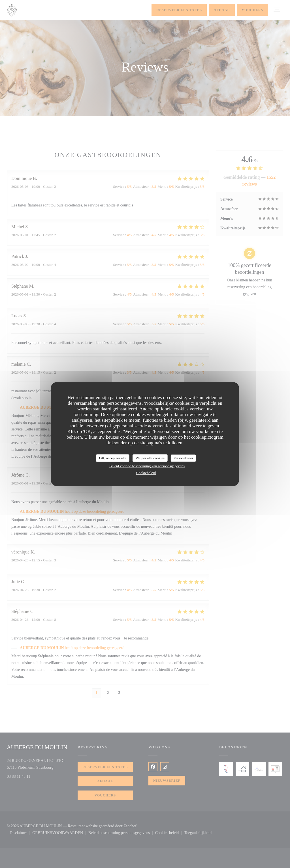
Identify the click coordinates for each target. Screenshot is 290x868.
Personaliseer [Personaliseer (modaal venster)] (183, 458)
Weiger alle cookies (150, 458)
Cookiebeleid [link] (146, 473)
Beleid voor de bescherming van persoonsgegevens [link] (147, 466)
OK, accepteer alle (113, 458)
